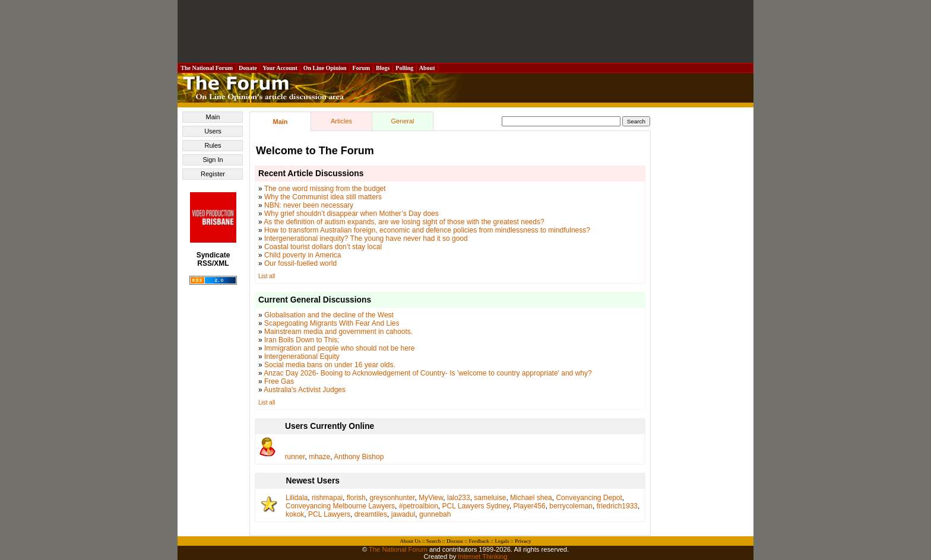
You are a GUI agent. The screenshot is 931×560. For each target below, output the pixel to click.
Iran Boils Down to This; (302, 340)
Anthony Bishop (359, 457)
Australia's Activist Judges (305, 390)
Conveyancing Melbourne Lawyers (340, 506)
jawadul (403, 514)
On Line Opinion (325, 68)
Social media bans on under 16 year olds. (330, 365)
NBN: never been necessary (309, 205)
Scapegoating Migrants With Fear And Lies (332, 323)
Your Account (280, 68)
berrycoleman (571, 506)
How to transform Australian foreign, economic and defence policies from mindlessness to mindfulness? (427, 230)
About (427, 68)
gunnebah (435, 514)
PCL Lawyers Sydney (476, 506)
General (402, 121)
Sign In (213, 160)
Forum (361, 68)
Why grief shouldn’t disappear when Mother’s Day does (351, 214)
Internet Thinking (482, 556)
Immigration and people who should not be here (340, 348)
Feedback (479, 541)
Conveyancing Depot (589, 498)
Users (213, 131)
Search (434, 541)
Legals (502, 541)
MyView (431, 498)
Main (213, 117)
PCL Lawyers (329, 514)
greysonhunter (392, 498)
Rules (213, 145)
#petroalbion (419, 506)
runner (295, 457)
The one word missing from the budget (325, 189)
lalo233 (459, 498)
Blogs (383, 68)
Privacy (523, 541)
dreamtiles (371, 514)
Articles (341, 121)
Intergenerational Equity (302, 357)
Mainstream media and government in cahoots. (338, 332)
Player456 (530, 506)
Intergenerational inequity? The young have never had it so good (366, 238)
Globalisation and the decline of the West (329, 315)
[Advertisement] (465, 31)
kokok (295, 514)
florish (356, 498)
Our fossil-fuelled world (300, 263)
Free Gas (279, 381)
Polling (405, 68)
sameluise (490, 498)
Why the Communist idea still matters (323, 197)
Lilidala (297, 498)
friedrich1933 (617, 506)
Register (213, 174)
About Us (411, 541)
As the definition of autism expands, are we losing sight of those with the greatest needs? (404, 222)
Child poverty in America (303, 255)
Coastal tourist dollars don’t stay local (323, 247)
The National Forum (207, 68)
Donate (248, 68)
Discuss (455, 541)
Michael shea (531, 498)
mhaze (319, 457)
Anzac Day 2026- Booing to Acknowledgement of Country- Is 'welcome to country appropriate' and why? (427, 373)
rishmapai (327, 498)
